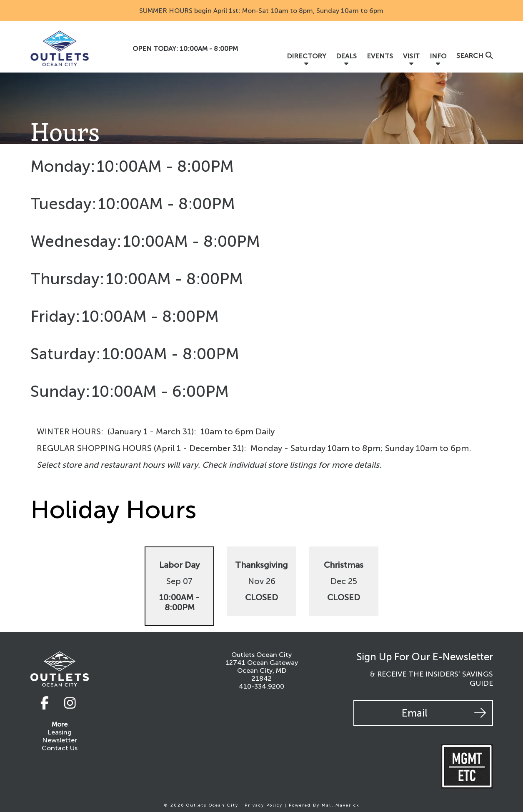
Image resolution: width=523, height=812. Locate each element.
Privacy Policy (264, 805)
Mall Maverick (341, 805)
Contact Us (60, 748)
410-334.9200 (261, 686)
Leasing (60, 733)
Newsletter (60, 741)
